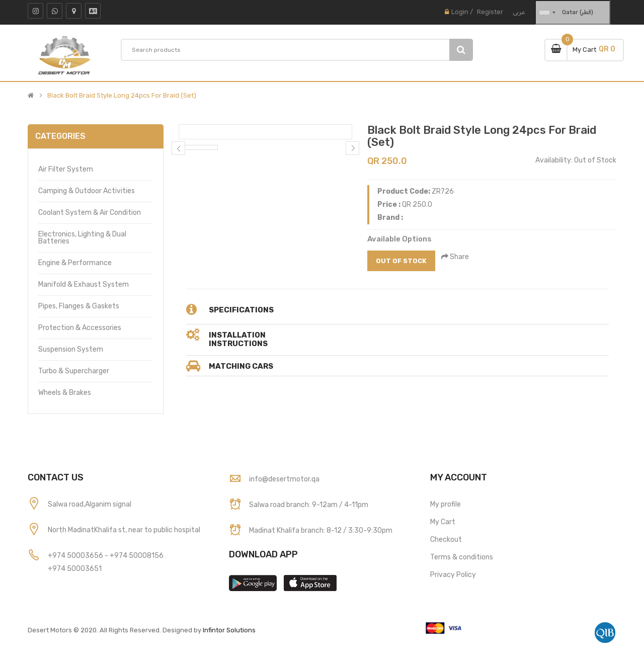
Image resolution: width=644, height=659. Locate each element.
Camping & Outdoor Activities (87, 191)
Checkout (446, 540)
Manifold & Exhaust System (84, 284)
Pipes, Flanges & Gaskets (79, 306)
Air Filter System (66, 169)
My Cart (443, 522)
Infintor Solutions (229, 630)
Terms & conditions (462, 557)
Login (460, 12)
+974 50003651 (75, 569)
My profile (446, 504)
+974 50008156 (137, 556)
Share (456, 257)
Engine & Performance (75, 263)
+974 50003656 (76, 556)
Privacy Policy (453, 575)
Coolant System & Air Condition (90, 213)
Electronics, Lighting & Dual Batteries (82, 238)
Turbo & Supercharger (74, 371)
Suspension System (71, 349)
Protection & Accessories (80, 328)
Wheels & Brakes (65, 393)
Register (490, 12)
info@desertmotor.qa (284, 479)
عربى (519, 12)
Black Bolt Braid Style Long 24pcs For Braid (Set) (122, 96)
